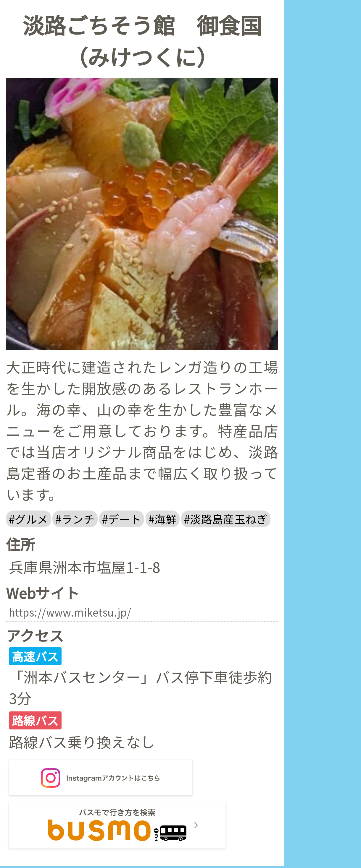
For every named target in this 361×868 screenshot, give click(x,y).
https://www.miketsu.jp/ (77, 613)
